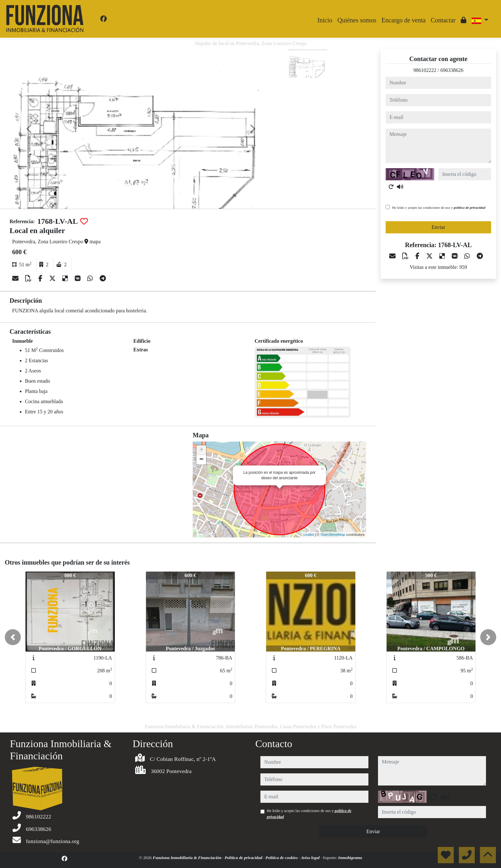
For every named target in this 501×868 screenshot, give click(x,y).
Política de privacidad (244, 858)
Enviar (439, 227)
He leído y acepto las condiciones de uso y (439, 207)
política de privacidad (470, 207)
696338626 (452, 70)
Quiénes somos (357, 20)
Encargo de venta (404, 20)
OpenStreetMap (333, 535)
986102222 (425, 70)
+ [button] (201, 450)
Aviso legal (311, 858)
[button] (13, 637)
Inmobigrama (350, 858)
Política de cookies (282, 858)
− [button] (201, 460)
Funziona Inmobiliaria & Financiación (188, 858)
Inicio (325, 20)
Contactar (443, 20)
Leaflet (309, 535)
